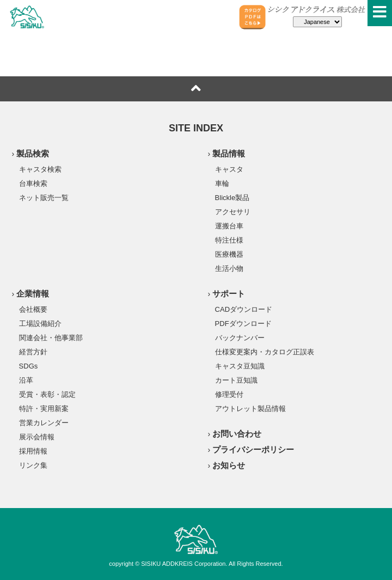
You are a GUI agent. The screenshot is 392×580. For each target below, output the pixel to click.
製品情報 (229, 153)
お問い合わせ (237, 434)
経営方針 (33, 352)
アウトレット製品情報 (250, 408)
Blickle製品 (232, 197)
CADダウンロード (244, 309)
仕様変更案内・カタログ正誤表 (265, 352)
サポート (229, 294)
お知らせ (229, 465)
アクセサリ (233, 212)
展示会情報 (37, 437)
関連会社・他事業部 (51, 337)
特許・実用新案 (44, 408)
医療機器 (229, 254)
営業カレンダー (44, 422)
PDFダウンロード (243, 323)
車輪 (222, 183)
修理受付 (229, 394)
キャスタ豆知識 (240, 366)
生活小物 (229, 268)
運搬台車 (229, 226)
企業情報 (33, 294)
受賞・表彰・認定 (47, 394)
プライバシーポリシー (253, 449)
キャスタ (229, 169)
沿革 (26, 380)
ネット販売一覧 (44, 197)
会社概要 (33, 309)
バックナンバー (240, 337)
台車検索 (33, 183)
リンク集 (33, 465)
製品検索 (33, 153)
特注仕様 (229, 240)
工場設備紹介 (40, 323)
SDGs (29, 366)
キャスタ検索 (40, 169)
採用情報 (33, 451)
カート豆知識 (236, 380)
